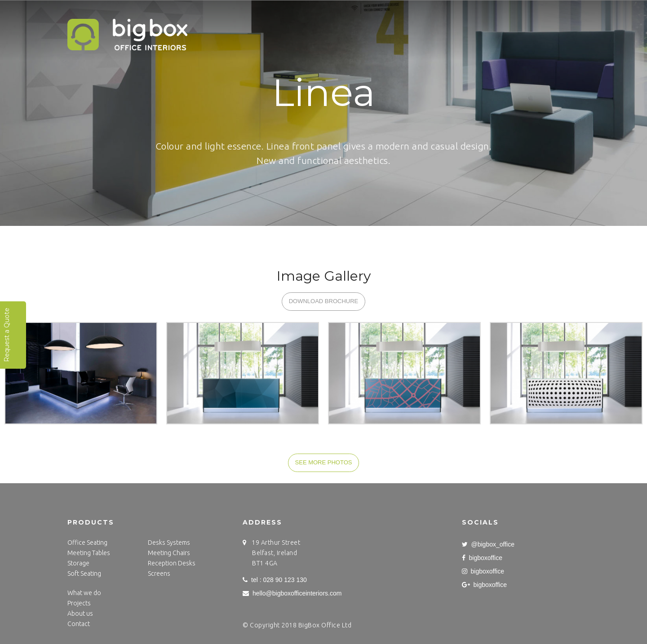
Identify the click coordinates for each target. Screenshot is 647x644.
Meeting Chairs (169, 553)
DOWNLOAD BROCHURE (324, 301)
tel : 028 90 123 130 (275, 580)
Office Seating (87, 543)
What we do (326, 34)
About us (80, 613)
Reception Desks (172, 563)
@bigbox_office (488, 544)
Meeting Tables (89, 553)
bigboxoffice (482, 558)
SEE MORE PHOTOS (324, 462)
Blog (544, 34)
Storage (78, 563)
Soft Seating (84, 573)
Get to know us (444, 34)
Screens (159, 573)
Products (382, 34)
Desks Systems (169, 543)
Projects (272, 34)
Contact (503, 34)
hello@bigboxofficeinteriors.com (292, 593)
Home (229, 34)
